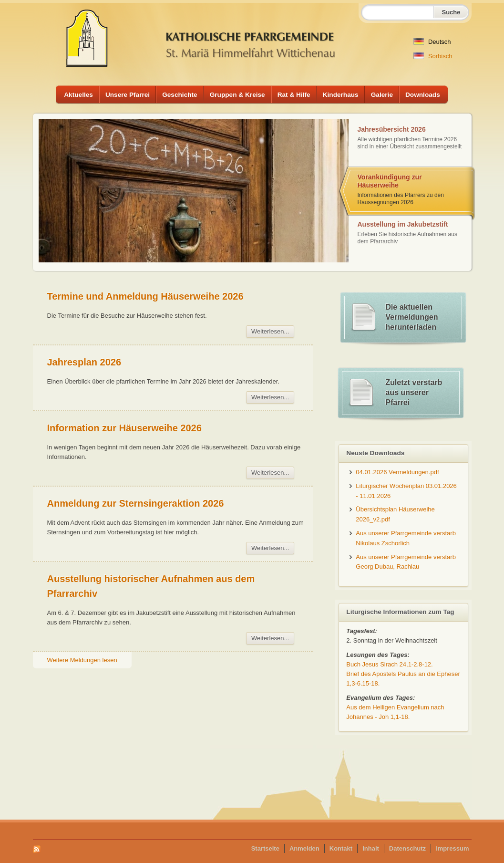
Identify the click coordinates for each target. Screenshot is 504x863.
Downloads (423, 95)
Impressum (452, 848)
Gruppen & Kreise (237, 95)
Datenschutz (407, 848)
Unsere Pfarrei (128, 95)
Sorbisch (433, 56)
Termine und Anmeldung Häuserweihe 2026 (145, 296)
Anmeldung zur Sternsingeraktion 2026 (136, 503)
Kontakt (341, 848)
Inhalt (371, 848)
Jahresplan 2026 (84, 362)
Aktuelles (78, 95)
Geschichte (180, 95)
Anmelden (304, 848)
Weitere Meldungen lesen (82, 660)
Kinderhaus (341, 95)
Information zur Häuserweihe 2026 (124, 428)
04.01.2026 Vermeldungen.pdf (397, 472)
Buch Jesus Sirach (389, 664)
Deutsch (432, 42)
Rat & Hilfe (294, 95)
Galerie (382, 95)
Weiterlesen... (270, 331)
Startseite (265, 848)
